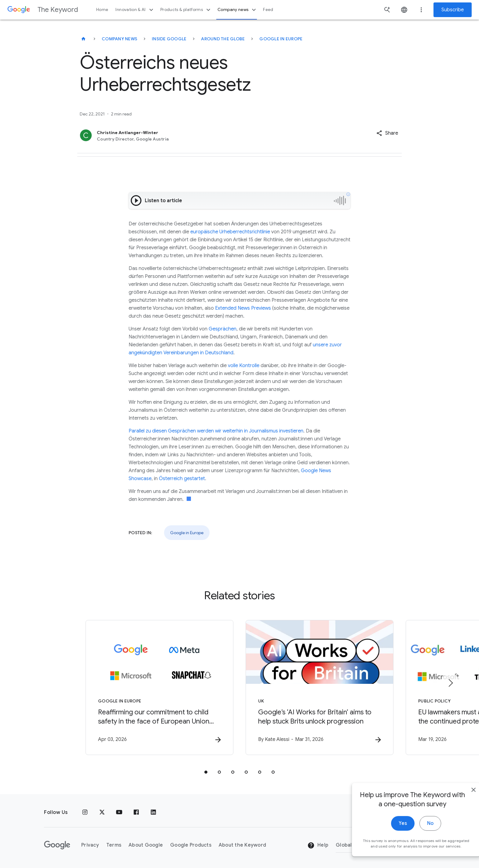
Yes (389, 833)
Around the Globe (223, 39)
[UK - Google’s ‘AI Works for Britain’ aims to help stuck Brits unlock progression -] (320, 687)
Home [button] (102, 10)
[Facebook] (136, 812)
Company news (238, 10)
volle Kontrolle (244, 366)
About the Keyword (242, 845)
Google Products (191, 845)
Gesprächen (223, 329)
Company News (119, 39)
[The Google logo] (57, 845)
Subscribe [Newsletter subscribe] (453, 10)
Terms (114, 845)
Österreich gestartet (182, 479)
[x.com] (102, 812)
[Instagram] (85, 812)
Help (318, 845)
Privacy (90, 845)
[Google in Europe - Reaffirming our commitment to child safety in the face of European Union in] (159, 687)
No (417, 833)
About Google (146, 845)
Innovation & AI (135, 10)
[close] (460, 799)
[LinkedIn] (153, 812)
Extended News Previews (243, 308)
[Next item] (450, 683)
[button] (387, 133)
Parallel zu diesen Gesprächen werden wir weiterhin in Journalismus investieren (216, 431)
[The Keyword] (83, 39)
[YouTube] (119, 812)
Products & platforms (186, 10)
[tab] (206, 772)
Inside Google (169, 39)
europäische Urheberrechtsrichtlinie (230, 232)
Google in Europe (281, 39)
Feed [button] (268, 10)
